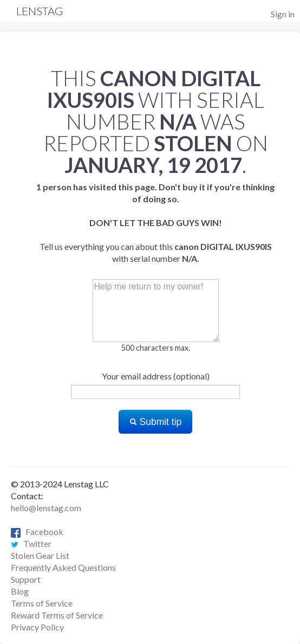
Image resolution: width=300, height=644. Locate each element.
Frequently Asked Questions (63, 567)
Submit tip (156, 422)
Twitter (31, 543)
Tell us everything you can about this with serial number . (155, 223)
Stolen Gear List (40, 555)
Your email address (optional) (156, 376)
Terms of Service (42, 603)
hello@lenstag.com (46, 508)
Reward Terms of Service (57, 615)
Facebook (37, 532)
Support (26, 579)
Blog (20, 591)
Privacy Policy (37, 627)
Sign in (283, 14)
